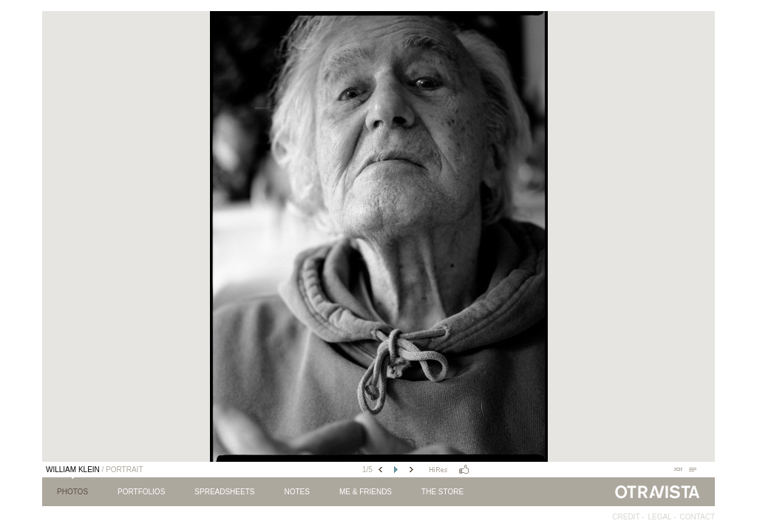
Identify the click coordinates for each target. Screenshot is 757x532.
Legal (659, 517)
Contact (697, 517)
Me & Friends (366, 492)
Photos (72, 492)
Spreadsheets (224, 492)
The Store (442, 492)
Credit (626, 517)
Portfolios (141, 492)
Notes (296, 492)
